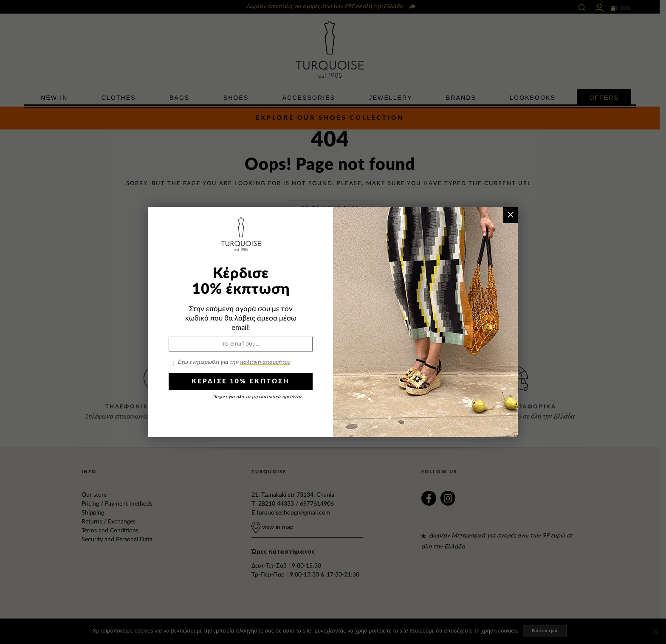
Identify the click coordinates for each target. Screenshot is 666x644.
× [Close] (510, 215)
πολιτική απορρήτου (265, 362)
